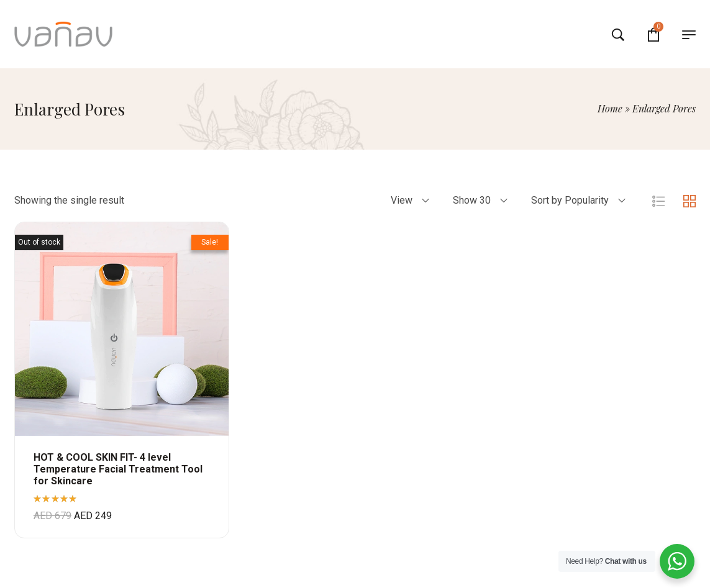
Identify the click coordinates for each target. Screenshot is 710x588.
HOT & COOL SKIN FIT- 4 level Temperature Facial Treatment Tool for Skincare (118, 469)
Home (610, 108)
